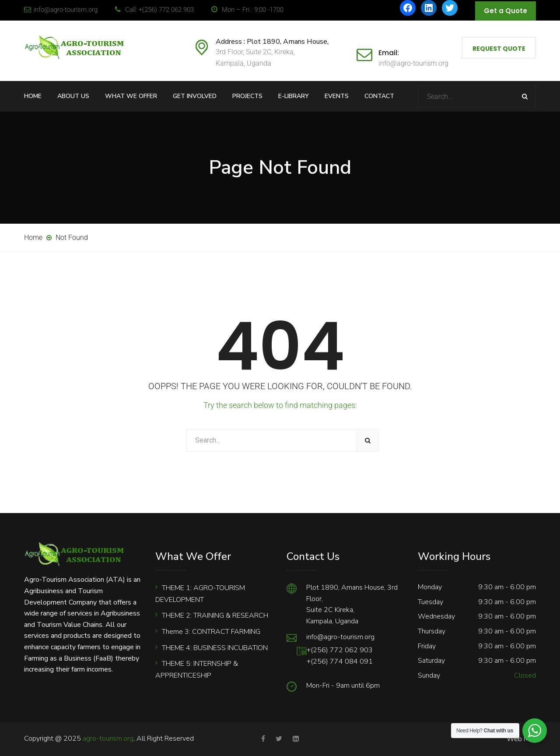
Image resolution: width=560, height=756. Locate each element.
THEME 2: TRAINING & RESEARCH (215, 615)
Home (33, 96)
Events (337, 96)
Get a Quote (506, 11)
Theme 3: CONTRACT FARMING (211, 632)
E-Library (294, 96)
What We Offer (131, 96)
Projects (247, 96)
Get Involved (195, 96)
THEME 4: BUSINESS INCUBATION (215, 648)
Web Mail (521, 739)
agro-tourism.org (108, 738)
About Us (73, 96)
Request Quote (499, 49)
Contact (379, 96)
